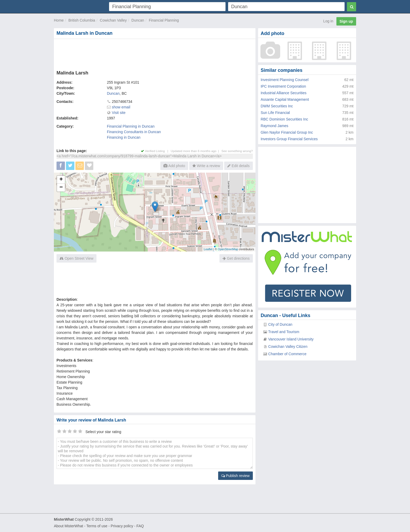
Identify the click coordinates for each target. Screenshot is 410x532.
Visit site (119, 113)
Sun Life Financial (275, 113)
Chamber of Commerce (288, 354)
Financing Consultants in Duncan (134, 132)
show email (121, 107)
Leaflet (208, 249)
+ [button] (61, 180)
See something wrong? (237, 151)
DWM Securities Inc (277, 106)
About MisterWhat (68, 526)
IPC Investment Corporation (283, 86)
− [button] (61, 188)
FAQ (140, 526)
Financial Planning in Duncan (131, 126)
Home (59, 20)
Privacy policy (122, 526)
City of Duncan (280, 324)
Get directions (236, 258)
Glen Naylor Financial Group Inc (287, 132)
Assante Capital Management (285, 99)
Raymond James (275, 126)
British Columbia (82, 20)
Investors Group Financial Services (289, 139)
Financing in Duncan (124, 137)
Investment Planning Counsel (285, 80)
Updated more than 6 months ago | (196, 151)
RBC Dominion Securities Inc (285, 119)
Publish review (235, 476)
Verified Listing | (156, 151)
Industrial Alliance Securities (284, 93)
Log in (328, 21)
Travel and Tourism (284, 332)
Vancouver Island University (291, 339)
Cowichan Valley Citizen (288, 347)
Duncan (138, 20)
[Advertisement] (154, 53)
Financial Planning (164, 20)
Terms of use (97, 526)
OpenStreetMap (228, 249)
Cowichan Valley (113, 20)
